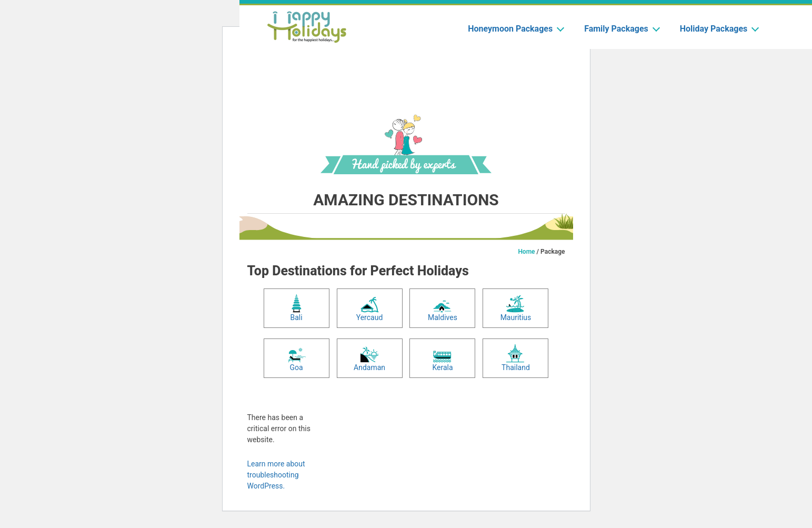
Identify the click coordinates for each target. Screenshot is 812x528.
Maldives (443, 308)
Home (526, 252)
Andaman (369, 358)
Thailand (516, 358)
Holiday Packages (719, 29)
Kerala (442, 358)
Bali (297, 308)
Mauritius (516, 308)
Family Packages (621, 29)
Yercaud (370, 308)
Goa (297, 358)
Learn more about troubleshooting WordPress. (276, 475)
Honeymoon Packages (515, 29)
